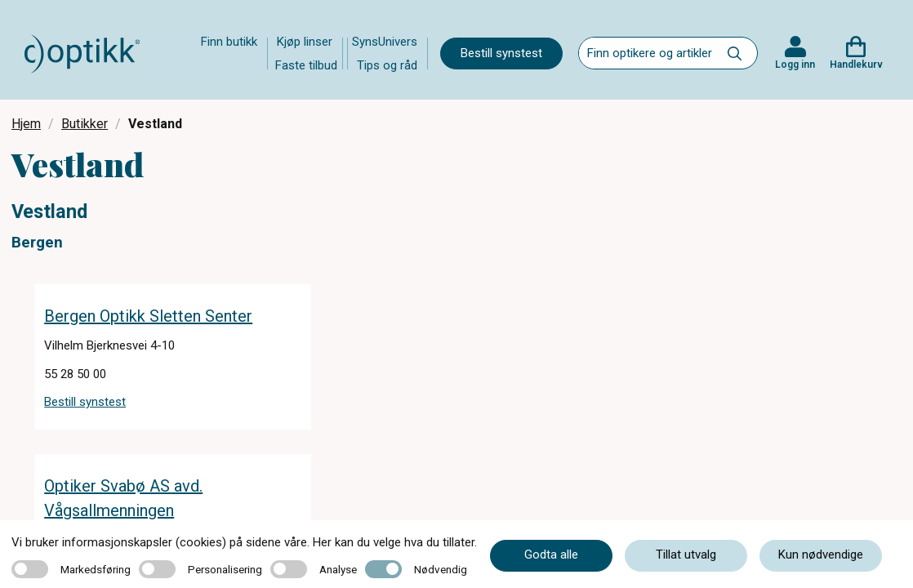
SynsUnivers (385, 42)
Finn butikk (229, 42)
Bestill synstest (501, 53)
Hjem (26, 124)
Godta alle (551, 555)
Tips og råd (387, 65)
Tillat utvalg (686, 555)
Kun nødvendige (821, 555)
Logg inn (795, 65)
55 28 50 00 (75, 374)
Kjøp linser (305, 42)
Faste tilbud (306, 65)
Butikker (85, 124)
